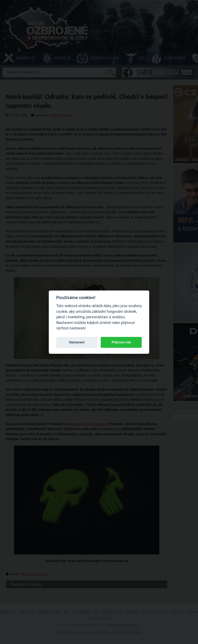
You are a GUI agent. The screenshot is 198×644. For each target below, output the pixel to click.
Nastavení (77, 342)
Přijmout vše (121, 342)
